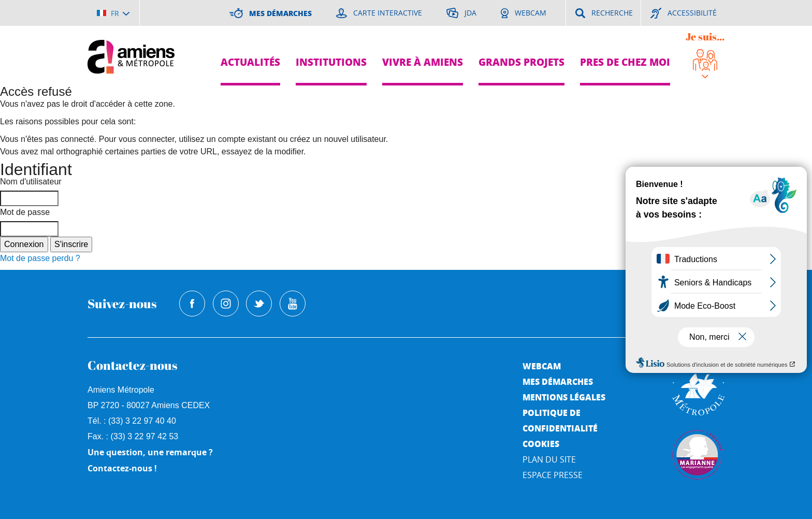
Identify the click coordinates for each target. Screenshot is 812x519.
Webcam (542, 366)
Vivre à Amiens (423, 62)
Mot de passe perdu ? (40, 258)
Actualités (250, 62)
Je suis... (705, 37)
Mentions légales (564, 397)
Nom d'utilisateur (31, 182)
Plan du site (549, 459)
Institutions (331, 62)
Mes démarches (558, 381)
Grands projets (521, 62)
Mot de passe (25, 212)
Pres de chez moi (625, 62)
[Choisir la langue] (113, 13)
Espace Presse (553, 475)
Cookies (541, 444)
